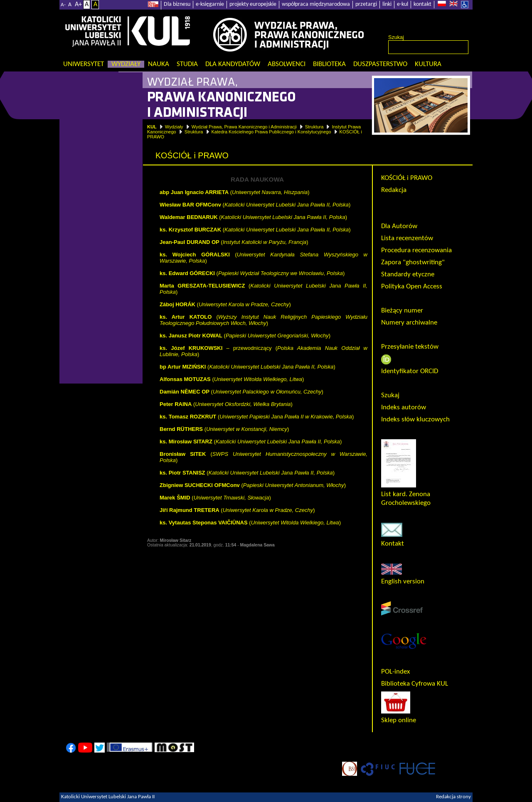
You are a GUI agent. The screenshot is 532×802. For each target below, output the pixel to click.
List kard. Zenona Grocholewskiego (406, 494)
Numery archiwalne (409, 323)
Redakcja (394, 190)
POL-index (395, 672)
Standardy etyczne (408, 274)
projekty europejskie (253, 4)
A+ (78, 5)
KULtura (428, 64)
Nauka (159, 64)
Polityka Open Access (412, 287)
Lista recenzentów (407, 238)
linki (387, 4)
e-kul (403, 4)
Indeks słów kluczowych (415, 419)
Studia (187, 64)
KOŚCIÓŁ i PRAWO (407, 178)
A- (63, 5)
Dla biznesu (177, 4)
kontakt (422, 4)
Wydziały (126, 64)
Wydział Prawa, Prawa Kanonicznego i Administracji (244, 127)
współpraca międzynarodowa (316, 4)
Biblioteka (329, 64)
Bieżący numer (402, 311)
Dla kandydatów (233, 64)
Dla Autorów (399, 226)
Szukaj (396, 37)
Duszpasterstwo (380, 64)
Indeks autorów (404, 407)
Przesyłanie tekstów (410, 347)
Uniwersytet (84, 64)
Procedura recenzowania (416, 250)
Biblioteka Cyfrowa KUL (415, 684)
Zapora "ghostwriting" (413, 262)
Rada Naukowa (403, 202)
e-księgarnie (210, 4)
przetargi (366, 4)
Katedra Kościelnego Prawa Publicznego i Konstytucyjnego (271, 132)
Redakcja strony (453, 797)
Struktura (314, 127)
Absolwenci (287, 64)
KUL (152, 127)
